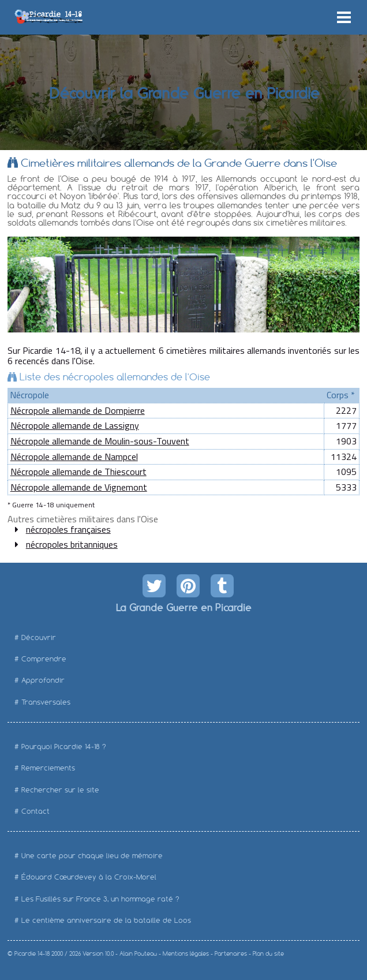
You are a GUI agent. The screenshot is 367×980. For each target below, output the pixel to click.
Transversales (46, 702)
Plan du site (268, 954)
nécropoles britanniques (72, 544)
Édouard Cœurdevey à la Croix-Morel (89, 877)
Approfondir (43, 680)
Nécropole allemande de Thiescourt (78, 472)
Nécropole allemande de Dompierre (78, 410)
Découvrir (39, 637)
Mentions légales (186, 954)
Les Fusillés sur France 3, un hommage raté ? (100, 899)
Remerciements (48, 768)
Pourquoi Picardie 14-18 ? (64, 747)
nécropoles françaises (68, 529)
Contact (35, 811)
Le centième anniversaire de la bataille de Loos (106, 920)
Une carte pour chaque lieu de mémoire (92, 856)
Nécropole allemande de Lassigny (75, 425)
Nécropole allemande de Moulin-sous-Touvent (100, 441)
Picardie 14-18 (32, 954)
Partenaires (231, 954)
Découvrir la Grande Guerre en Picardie (183, 92)
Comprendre (44, 659)
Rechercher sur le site (60, 790)
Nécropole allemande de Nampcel (74, 457)
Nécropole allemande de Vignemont (79, 487)
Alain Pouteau (138, 954)
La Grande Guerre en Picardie (183, 607)
